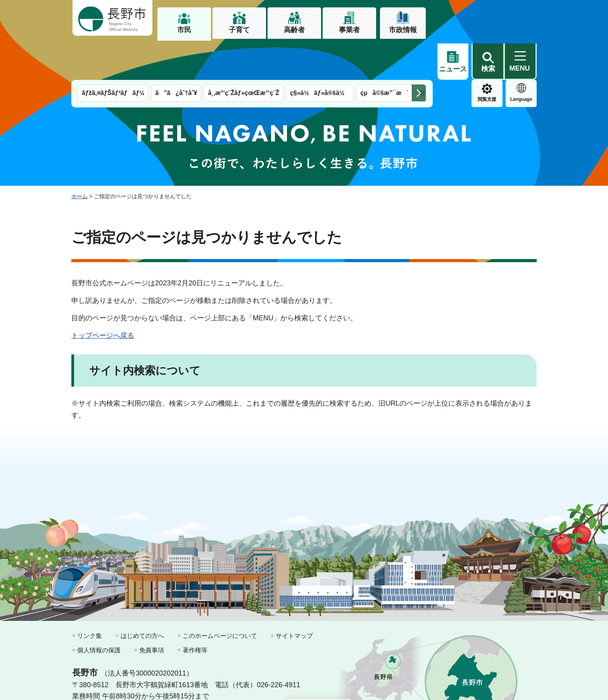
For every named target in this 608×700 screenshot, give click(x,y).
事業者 (349, 30)
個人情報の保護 (99, 611)
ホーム (79, 156)
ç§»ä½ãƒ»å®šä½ (320, 53)
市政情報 (403, 30)
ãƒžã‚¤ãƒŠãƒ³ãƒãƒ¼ (113, 53)
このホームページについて (220, 596)
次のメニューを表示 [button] (419, 53)
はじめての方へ (142, 596)
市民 (184, 30)
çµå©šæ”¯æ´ (384, 53)
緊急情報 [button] (521, 58)
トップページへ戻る (103, 296)
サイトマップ (294, 596)
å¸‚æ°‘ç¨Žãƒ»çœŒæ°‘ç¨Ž (244, 53)
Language (487, 60)
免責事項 (152, 611)
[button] (488, 18)
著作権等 (195, 611)
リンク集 (90, 596)
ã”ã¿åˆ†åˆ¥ (176, 53)
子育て (239, 30)
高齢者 (294, 30)
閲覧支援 (453, 60)
